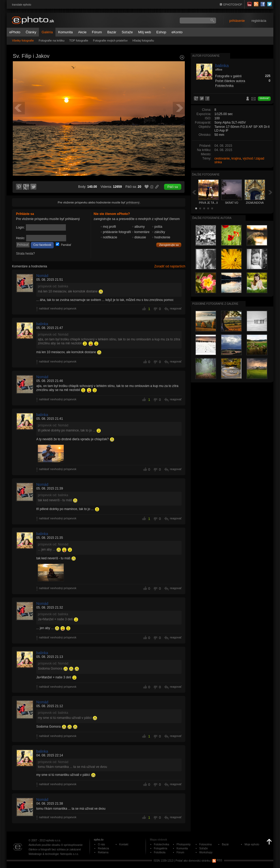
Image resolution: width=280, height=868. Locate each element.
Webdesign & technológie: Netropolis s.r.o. (54, 854)
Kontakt (124, 844)
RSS (217, 860)
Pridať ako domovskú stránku (193, 860)
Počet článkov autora (230, 81)
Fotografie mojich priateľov (110, 40)
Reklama (103, 852)
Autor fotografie (206, 56)
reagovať (176, 308)
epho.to (99, 840)
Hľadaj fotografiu (143, 40)
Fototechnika (224, 86)
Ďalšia (270, 192)
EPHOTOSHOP (233, 5)
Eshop (161, 32)
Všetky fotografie (23, 40)
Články (31, 32)
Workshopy (206, 852)
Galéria (47, 32)
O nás (101, 844)
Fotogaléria (161, 848)
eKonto (177, 32)
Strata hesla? (25, 254)
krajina (236, 158)
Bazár (112, 32)
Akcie (82, 32)
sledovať (264, 98)
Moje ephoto (252, 844)
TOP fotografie (79, 40)
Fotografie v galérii (228, 76)
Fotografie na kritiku (52, 40)
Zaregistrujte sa (169, 245)
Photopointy (184, 844)
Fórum (97, 32)
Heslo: (21, 238)
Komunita (65, 32)
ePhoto (15, 32)
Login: (20, 227)
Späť (194, 192)
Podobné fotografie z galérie (215, 304)
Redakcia (103, 848)
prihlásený (133, 202)
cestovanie (222, 158)
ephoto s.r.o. (53, 840)
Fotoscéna (205, 844)
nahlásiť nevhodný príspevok (58, 308)
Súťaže (127, 32)
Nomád (42, 276)
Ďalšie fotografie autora (212, 218)
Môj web (145, 32)
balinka (42, 324)
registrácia (259, 21)
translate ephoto (22, 5)
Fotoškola (160, 852)
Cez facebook (42, 245)
